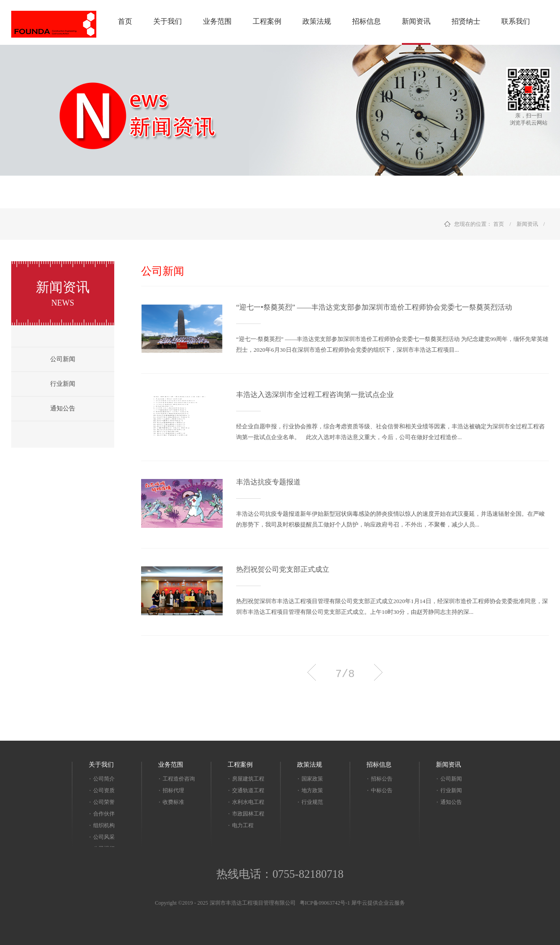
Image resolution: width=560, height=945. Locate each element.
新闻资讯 (527, 224)
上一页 (312, 672)
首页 (125, 21)
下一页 (378, 672)
